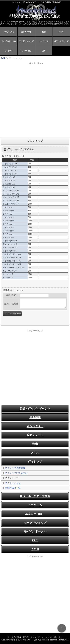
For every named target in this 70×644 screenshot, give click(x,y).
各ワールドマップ (61, 41)
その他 (35, 549)
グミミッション (13, 483)
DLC (44, 51)
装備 (44, 32)
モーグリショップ (26, 41)
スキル (61, 32)
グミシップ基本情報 (15, 468)
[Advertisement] (35, 100)
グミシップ (44, 41)
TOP (3, 58)
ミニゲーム (9, 51)
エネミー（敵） (26, 51)
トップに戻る (9, 32)
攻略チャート (26, 32)
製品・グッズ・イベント (35, 408)
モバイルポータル (9, 41)
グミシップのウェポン (16, 473)
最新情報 (35, 417)
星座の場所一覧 (13, 488)
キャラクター (35, 426)
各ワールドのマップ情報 (35, 496)
